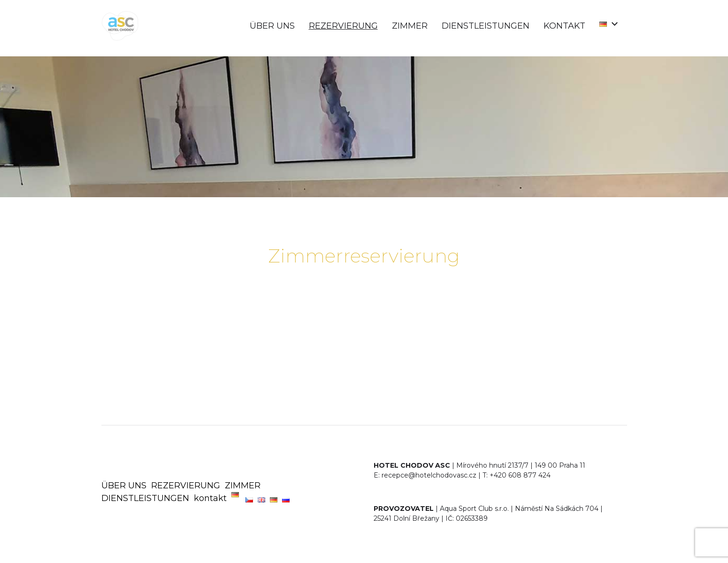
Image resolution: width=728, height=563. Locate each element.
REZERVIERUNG (343, 26)
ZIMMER (410, 26)
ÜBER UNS (272, 26)
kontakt (564, 26)
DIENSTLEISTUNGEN (486, 26)
